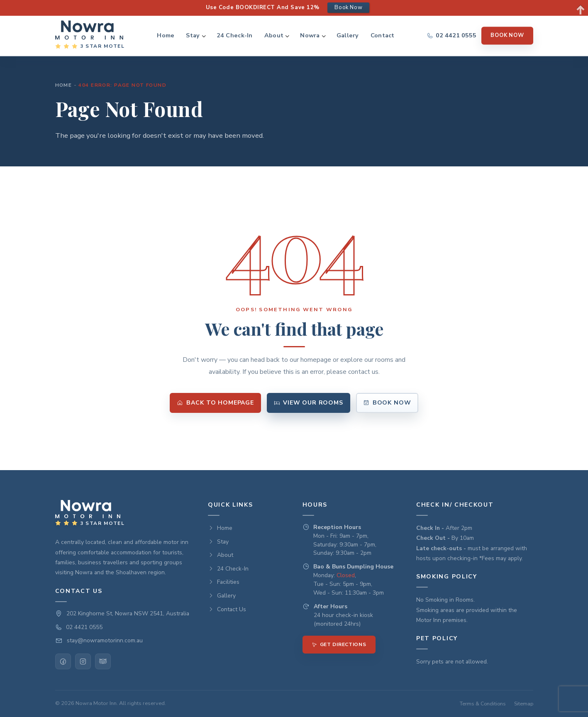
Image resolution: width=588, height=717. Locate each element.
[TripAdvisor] (103, 661)
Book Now (507, 35)
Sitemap (524, 704)
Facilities (224, 582)
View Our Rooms (309, 403)
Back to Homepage (215, 403)
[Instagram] (83, 661)
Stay (193, 36)
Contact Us (227, 609)
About (274, 36)
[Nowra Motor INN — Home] (90, 36)
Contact (383, 36)
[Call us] (451, 36)
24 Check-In (235, 36)
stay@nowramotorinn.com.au (105, 640)
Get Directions (339, 644)
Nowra (310, 36)
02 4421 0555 (84, 627)
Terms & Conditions (483, 704)
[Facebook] (63, 661)
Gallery (348, 36)
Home (166, 36)
